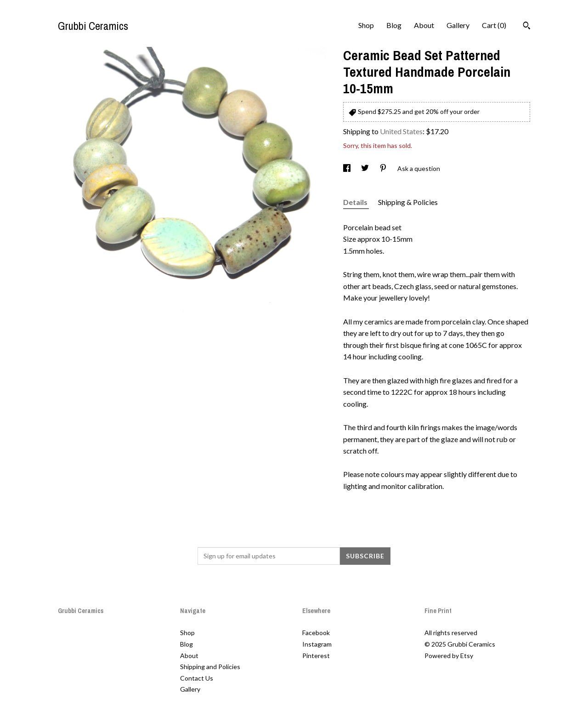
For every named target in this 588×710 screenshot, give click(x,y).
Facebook (316, 633)
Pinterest (316, 656)
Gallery (458, 25)
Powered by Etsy (449, 656)
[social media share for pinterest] (384, 168)
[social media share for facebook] (348, 168)
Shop (366, 25)
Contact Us (197, 678)
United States (401, 131)
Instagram (317, 644)
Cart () (494, 25)
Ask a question (419, 168)
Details (356, 202)
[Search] (527, 27)
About (424, 25)
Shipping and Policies (210, 667)
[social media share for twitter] (366, 168)
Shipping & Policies (408, 202)
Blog (394, 25)
